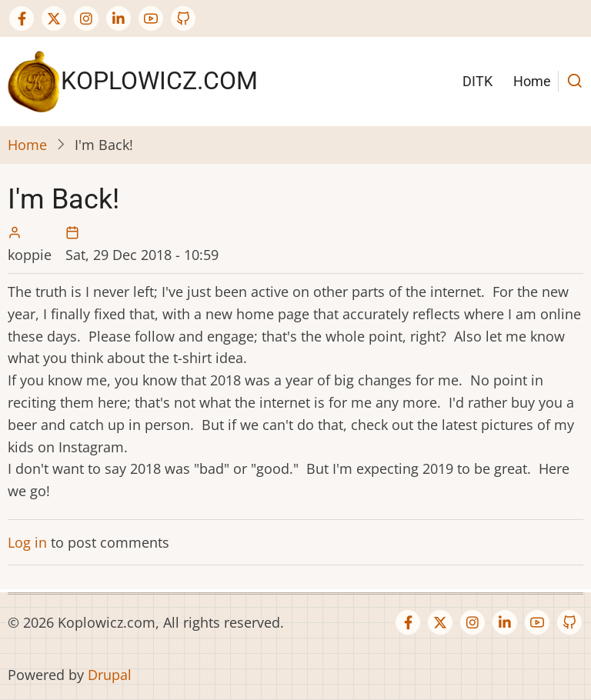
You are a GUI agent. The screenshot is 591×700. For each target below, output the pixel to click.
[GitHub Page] (183, 18)
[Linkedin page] (119, 18)
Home (532, 81)
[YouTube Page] (151, 18)
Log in (27, 542)
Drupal (110, 675)
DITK (477, 81)
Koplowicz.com (159, 81)
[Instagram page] (86, 18)
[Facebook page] (22, 18)
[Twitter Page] (54, 18)
